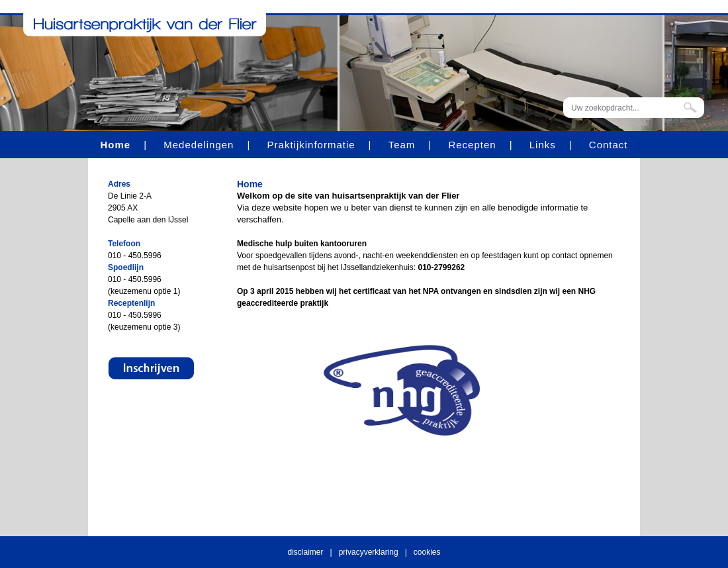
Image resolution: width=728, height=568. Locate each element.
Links (543, 145)
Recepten (472, 145)
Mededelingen (199, 145)
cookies (427, 552)
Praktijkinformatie (311, 145)
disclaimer (306, 552)
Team (402, 145)
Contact (609, 145)
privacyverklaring (369, 552)
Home (115, 145)
